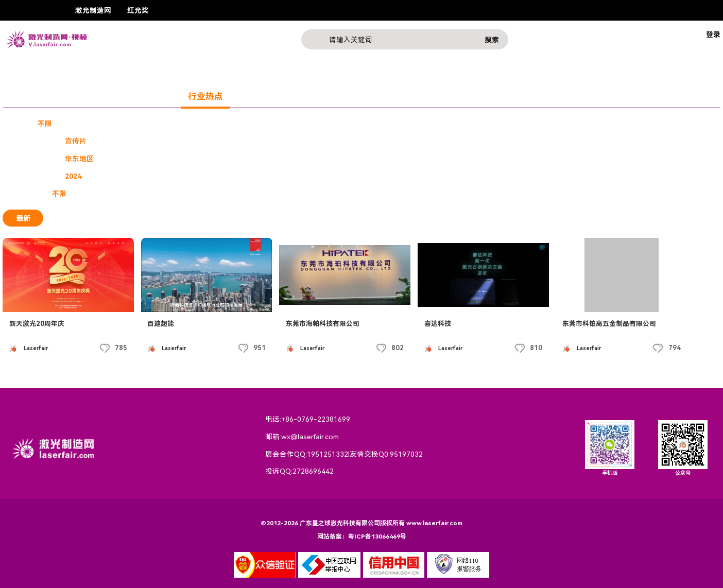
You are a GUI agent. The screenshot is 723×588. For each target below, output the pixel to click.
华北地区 (163, 159)
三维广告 (114, 141)
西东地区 (422, 159)
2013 (399, 176)
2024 (73, 176)
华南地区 (122, 159)
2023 (103, 176)
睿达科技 (438, 324)
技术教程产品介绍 (170, 141)
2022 (132, 176)
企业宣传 (79, 124)
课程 (116, 96)
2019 (221, 176)
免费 (87, 194)
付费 (114, 194)
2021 (162, 176)
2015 (340, 176)
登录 (713, 34)
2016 (310, 176)
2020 (192, 176)
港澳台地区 (209, 159)
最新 (23, 218)
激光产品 (157, 96)
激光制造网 (93, 10)
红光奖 (138, 10)
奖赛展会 (27, 96)
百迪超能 (161, 324)
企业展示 (76, 96)
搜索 (492, 40)
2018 (251, 176)
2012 (428, 176)
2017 (281, 176)
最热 (66, 218)
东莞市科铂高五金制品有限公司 (609, 324)
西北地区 (381, 159)
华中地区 (254, 159)
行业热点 (205, 96)
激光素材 (227, 141)
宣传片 (76, 141)
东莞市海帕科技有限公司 (323, 324)
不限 (45, 124)
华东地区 (79, 159)
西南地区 (338, 159)
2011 (458, 176)
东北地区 (297, 159)
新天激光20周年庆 (37, 324)
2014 (369, 176)
